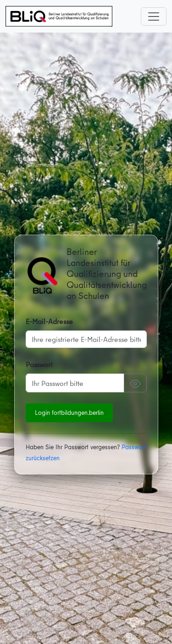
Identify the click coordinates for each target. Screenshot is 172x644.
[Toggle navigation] (154, 17)
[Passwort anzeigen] (135, 383)
